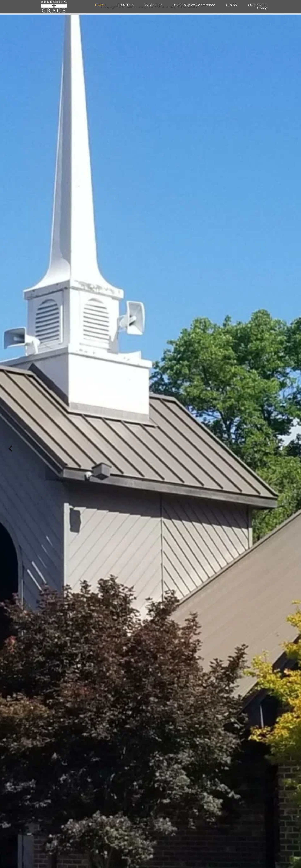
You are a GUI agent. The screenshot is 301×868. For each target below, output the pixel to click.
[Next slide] (290, 449)
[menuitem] (100, 5)
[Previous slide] (11, 449)
